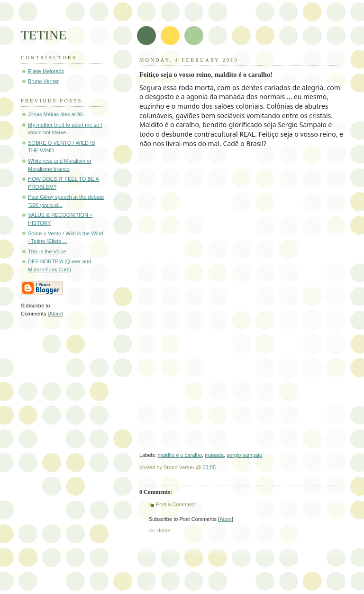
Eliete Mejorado (46, 71)
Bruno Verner (43, 81)
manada (214, 455)
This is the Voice (47, 251)
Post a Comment (175, 504)
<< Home (159, 530)
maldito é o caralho (180, 455)
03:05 (209, 467)
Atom (226, 519)
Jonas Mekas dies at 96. (56, 114)
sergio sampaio (244, 455)
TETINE (44, 35)
